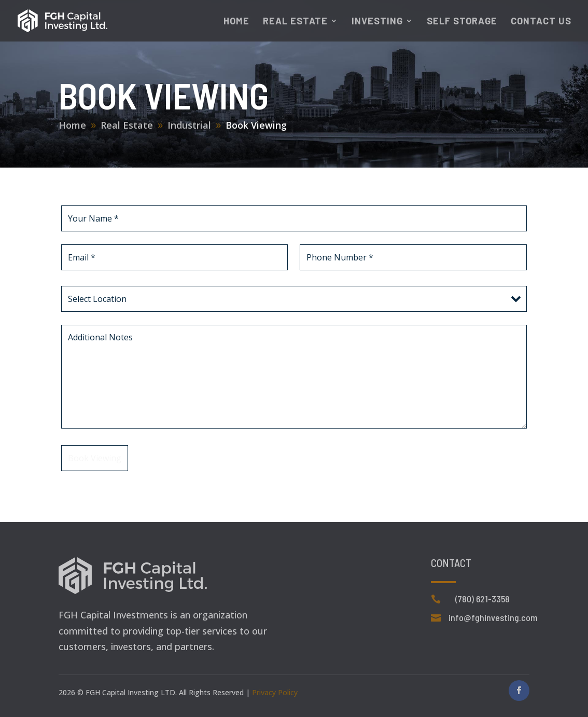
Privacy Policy (275, 692)
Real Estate (295, 22)
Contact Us (541, 22)
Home (236, 22)
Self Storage (462, 22)
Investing (377, 22)
